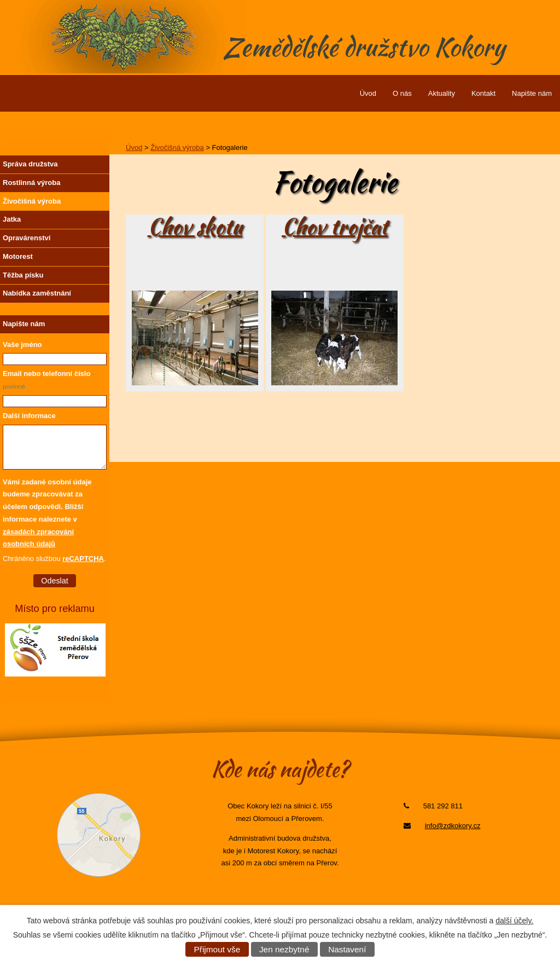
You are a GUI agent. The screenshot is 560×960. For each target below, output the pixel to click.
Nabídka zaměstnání (37, 293)
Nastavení (347, 949)
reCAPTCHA (83, 559)
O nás (402, 93)
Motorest (18, 256)
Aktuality (442, 93)
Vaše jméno (22, 345)
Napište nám (532, 93)
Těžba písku (23, 275)
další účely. (514, 921)
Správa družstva (30, 164)
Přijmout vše (217, 949)
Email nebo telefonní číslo (49, 380)
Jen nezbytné (284, 949)
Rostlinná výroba (31, 183)
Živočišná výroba (177, 148)
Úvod (368, 93)
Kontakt (483, 93)
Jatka (12, 219)
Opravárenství (27, 238)
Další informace (29, 416)
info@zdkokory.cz (453, 826)
